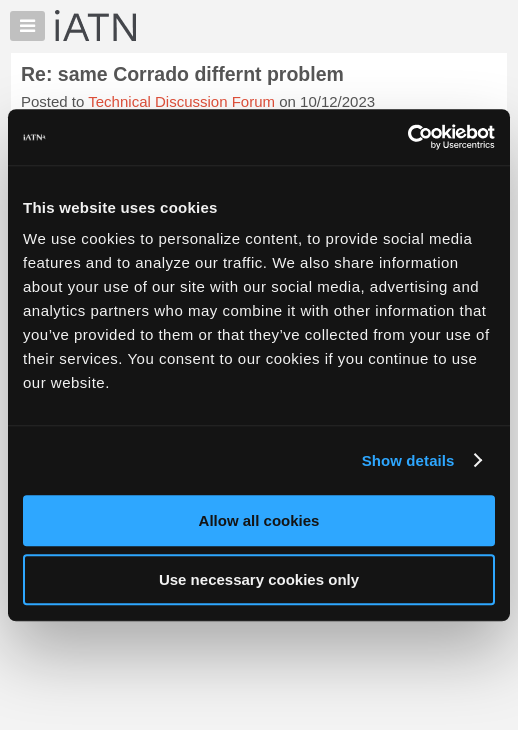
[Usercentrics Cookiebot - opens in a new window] (407, 137)
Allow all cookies (259, 520)
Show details (408, 460)
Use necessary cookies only (259, 579)
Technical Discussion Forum (181, 101)
